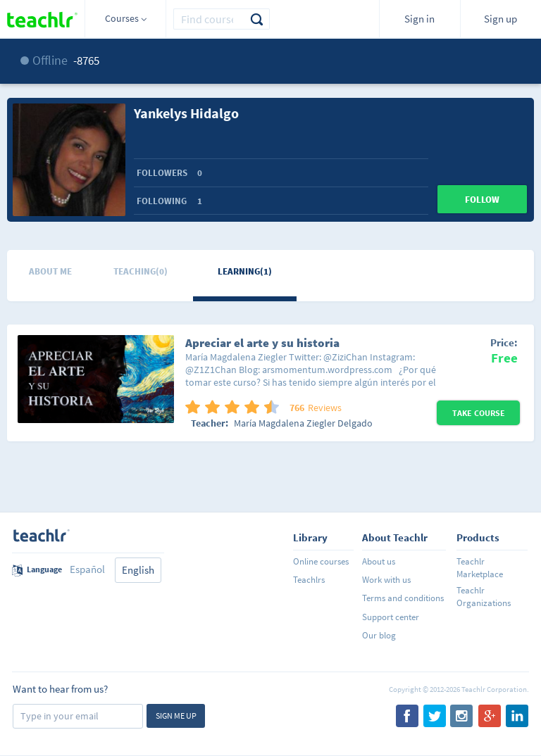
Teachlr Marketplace (480, 568)
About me (50, 271)
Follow (482, 200)
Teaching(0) (141, 271)
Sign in (419, 19)
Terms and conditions (403, 598)
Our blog (379, 635)
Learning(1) (245, 271)
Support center (391, 617)
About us (379, 561)
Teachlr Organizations (484, 597)
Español (87, 569)
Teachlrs (309, 580)
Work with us (386, 580)
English (138, 570)
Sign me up (176, 716)
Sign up (500, 19)
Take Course (479, 413)
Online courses (321, 561)
